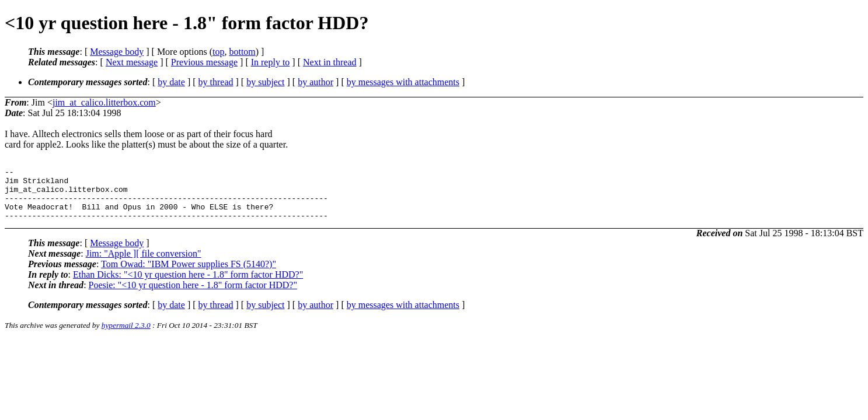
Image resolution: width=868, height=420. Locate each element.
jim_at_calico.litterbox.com (104, 102)
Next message (132, 62)
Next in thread (330, 62)
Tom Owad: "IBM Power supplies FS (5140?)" (189, 274)
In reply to (271, 62)
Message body (117, 52)
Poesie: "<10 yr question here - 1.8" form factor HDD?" (193, 295)
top (218, 52)
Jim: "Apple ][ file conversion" (144, 264)
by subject (265, 82)
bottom (242, 52)
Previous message (204, 62)
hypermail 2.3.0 (126, 336)
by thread (216, 82)
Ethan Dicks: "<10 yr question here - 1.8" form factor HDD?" (188, 285)
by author (316, 82)
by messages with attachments (403, 82)
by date (171, 82)
